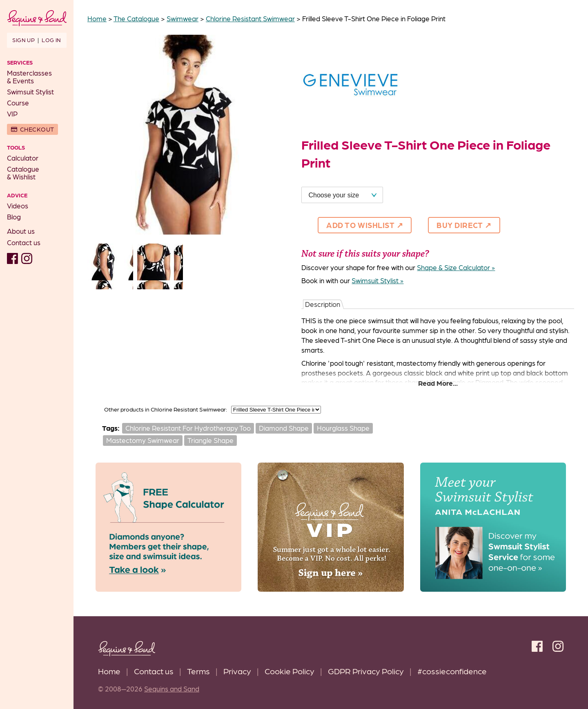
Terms (198, 671)
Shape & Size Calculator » (456, 267)
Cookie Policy (290, 671)
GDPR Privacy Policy (366, 671)
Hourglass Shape (343, 428)
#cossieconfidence (452, 671)
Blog (14, 217)
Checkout (37, 129)
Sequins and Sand (172, 689)
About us (21, 231)
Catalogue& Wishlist (23, 173)
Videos (18, 206)
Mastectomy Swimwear (143, 440)
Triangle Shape (210, 440)
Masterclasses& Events (29, 77)
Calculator (23, 158)
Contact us (24, 242)
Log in (51, 40)
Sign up (23, 40)
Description (323, 304)
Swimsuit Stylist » (378, 280)
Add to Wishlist (360, 225)
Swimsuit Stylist (30, 92)
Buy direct (460, 225)
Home (109, 671)
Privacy (237, 671)
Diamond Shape (284, 428)
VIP (12, 114)
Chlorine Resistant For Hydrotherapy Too (188, 428)
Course (18, 103)
